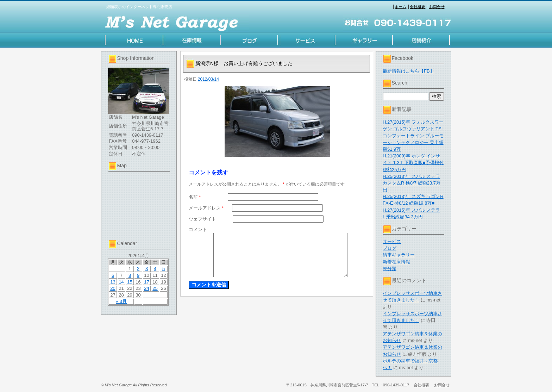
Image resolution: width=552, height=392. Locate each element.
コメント (198, 229)
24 (146, 288)
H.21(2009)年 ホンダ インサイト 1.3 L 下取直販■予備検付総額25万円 (413, 163)
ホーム (400, 7)
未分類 (390, 269)
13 (113, 282)
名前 (195, 197)
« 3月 (121, 301)
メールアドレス (206, 208)
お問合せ (437, 7)
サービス (392, 241)
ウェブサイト (202, 219)
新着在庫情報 (396, 262)
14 (121, 282)
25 (155, 288)
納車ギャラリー (399, 255)
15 (130, 282)
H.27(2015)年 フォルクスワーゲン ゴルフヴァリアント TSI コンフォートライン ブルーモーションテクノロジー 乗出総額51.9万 (413, 136)
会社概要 (418, 7)
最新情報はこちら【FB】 (409, 71)
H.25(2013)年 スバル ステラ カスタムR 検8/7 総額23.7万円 (412, 183)
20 (113, 288)
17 (146, 282)
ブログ (390, 248)
